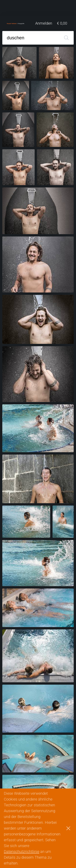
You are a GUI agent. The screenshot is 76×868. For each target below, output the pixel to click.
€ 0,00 (62, 23)
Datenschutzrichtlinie (22, 852)
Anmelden (44, 23)
